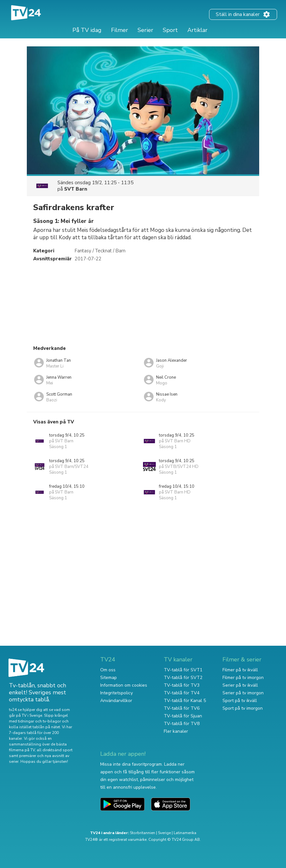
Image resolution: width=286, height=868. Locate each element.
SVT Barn (76, 189)
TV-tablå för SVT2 (183, 678)
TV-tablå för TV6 (182, 708)
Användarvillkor (116, 701)
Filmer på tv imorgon (243, 678)
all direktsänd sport (55, 750)
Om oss (108, 670)
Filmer (120, 30)
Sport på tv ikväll (240, 701)
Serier (145, 30)
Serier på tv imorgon (243, 693)
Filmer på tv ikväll (240, 670)
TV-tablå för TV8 (182, 724)
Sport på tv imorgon (243, 708)
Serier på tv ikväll (240, 685)
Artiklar (197, 30)
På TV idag (87, 30)
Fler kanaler (176, 731)
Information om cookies (124, 685)
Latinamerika (185, 833)
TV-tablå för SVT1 (183, 670)
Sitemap (109, 678)
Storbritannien (143, 833)
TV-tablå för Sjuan (183, 716)
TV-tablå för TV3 (182, 685)
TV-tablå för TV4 (182, 693)
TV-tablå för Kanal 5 (185, 701)
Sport (170, 30)
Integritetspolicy (117, 693)
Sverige (164, 833)
